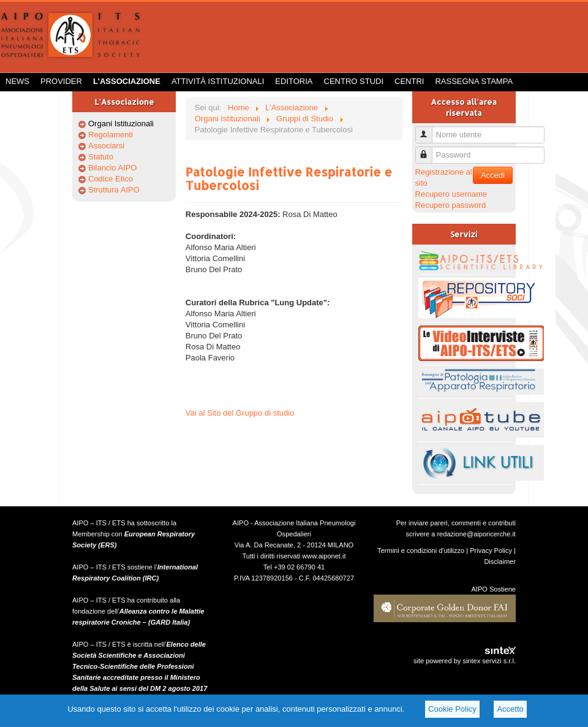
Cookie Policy (452, 709)
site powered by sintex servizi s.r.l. (465, 661)
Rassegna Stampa (474, 81)
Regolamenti (111, 135)
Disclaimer (500, 561)
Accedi (493, 175)
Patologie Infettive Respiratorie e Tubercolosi (289, 178)
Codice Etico (111, 179)
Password (428, 150)
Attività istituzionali (218, 81)
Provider (61, 81)
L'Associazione (127, 81)
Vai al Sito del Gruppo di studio (240, 413)
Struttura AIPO (114, 190)
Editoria (294, 81)
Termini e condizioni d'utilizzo (421, 550)
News (17, 81)
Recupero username (451, 194)
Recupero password (451, 205)
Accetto (510, 709)
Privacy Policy (491, 550)
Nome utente (428, 130)
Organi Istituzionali (121, 124)
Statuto (101, 157)
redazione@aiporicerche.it (476, 534)
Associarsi (106, 146)
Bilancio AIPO (113, 168)
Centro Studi (354, 81)
